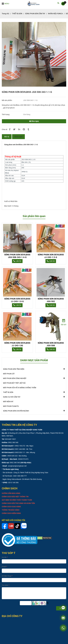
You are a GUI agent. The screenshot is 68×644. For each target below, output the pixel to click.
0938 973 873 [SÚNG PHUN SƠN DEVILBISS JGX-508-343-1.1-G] (23, 459)
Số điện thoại (7, 576)
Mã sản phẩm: (7, 100)
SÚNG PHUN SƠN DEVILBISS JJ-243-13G (17, 344)
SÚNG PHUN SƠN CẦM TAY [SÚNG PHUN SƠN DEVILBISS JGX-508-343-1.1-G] (35, 14)
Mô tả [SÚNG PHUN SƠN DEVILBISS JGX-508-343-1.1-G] (7, 137)
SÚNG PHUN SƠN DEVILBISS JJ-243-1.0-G (17, 300)
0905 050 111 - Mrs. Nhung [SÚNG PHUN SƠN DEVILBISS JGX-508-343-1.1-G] (25, 453)
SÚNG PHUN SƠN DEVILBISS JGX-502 (51, 300)
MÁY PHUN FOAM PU (11, 406)
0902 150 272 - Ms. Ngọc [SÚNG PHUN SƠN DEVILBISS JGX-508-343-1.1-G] (24, 446)
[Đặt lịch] (64, 322)
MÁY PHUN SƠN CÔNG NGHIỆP (15, 378)
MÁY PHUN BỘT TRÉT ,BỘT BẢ (14, 383)
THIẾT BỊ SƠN (8, 392)
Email (4, 567)
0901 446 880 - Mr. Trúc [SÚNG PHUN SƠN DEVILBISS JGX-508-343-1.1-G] (24, 449)
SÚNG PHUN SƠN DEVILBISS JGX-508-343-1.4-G (17, 256)
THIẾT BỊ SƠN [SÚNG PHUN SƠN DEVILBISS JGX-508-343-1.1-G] (17, 14)
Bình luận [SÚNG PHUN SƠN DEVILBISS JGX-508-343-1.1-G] (18, 137)
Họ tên (4, 557)
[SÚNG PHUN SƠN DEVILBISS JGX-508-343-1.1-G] (34, 4)
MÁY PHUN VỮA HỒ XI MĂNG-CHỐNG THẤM (20, 388)
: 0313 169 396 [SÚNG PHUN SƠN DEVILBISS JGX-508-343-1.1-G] (13, 483)
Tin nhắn (5, 585)
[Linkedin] (19, 129)
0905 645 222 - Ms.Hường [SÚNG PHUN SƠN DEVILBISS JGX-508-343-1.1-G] (17, 456)
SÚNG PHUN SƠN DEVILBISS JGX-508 (51, 344)
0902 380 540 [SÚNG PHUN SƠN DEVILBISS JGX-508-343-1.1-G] (13, 443)
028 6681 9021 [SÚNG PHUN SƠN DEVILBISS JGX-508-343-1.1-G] (10, 439)
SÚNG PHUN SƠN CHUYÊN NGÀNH (16, 411)
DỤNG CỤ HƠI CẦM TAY (12, 397)
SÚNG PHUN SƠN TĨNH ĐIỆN (14, 369)
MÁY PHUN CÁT (9, 374)
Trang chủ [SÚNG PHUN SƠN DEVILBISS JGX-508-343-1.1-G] (5, 14)
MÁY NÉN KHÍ (8, 402)
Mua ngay (34, 121)
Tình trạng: (6, 115)
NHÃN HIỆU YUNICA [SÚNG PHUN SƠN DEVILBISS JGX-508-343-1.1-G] (55, 14)
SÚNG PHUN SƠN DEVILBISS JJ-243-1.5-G (51, 256)
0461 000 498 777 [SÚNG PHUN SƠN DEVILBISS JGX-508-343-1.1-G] (20, 476)
